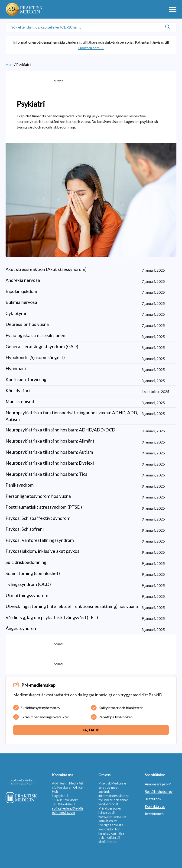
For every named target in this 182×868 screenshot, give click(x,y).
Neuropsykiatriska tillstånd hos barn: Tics (46, 474)
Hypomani (16, 368)
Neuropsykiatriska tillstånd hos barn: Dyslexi (50, 463)
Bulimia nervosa (21, 302)
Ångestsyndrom (21, 628)
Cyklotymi (16, 313)
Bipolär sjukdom (21, 291)
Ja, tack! (91, 730)
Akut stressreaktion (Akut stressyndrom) (46, 269)
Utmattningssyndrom (27, 595)
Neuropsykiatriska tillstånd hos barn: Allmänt (50, 441)
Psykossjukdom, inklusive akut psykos (42, 551)
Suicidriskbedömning (26, 562)
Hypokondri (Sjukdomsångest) (35, 357)
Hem (10, 64)
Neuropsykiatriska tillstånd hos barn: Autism (49, 452)
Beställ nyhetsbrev (159, 792)
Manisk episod (20, 401)
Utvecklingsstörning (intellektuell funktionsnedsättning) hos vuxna (72, 606)
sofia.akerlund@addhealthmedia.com (67, 810)
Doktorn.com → (91, 48)
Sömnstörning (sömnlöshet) (33, 573)
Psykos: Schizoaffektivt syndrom (38, 518)
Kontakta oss (155, 806)
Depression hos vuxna (27, 324)
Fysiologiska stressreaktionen (35, 335)
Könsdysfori (18, 391)
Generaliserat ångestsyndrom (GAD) (42, 346)
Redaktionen (154, 814)
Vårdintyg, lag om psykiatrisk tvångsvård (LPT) (52, 617)
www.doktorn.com (112, 817)
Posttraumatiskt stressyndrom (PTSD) (44, 507)
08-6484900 (67, 804)
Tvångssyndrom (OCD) (28, 584)
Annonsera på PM (158, 784)
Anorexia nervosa (23, 280)
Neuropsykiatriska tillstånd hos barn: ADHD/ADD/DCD (60, 430)
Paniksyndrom (20, 485)
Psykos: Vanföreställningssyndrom (40, 540)
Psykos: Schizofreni (25, 529)
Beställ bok (153, 799)
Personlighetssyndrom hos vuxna (38, 496)
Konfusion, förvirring (26, 379)
